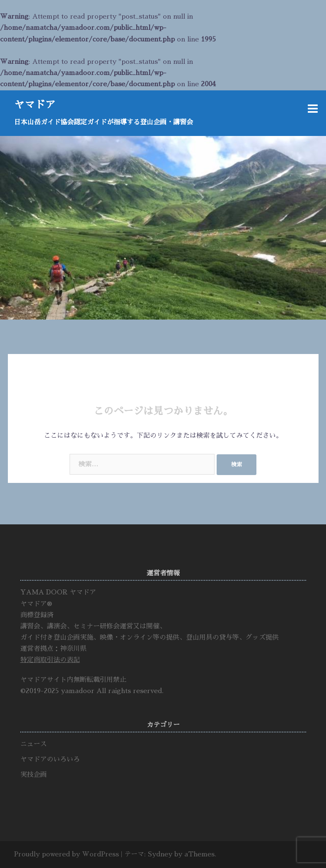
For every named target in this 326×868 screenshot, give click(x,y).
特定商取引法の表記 (50, 660)
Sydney (160, 854)
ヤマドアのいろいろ (50, 759)
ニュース (34, 744)
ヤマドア (35, 105)
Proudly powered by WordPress (66, 854)
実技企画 (34, 775)
